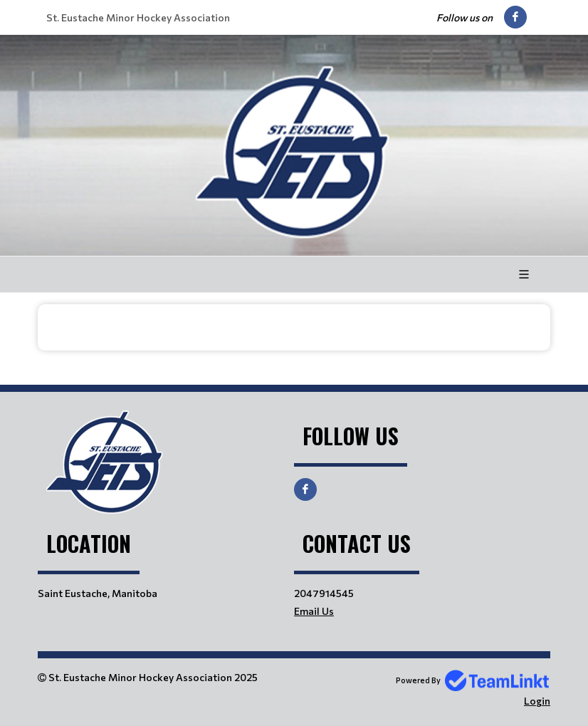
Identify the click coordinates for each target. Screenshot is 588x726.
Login (537, 701)
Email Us (314, 611)
